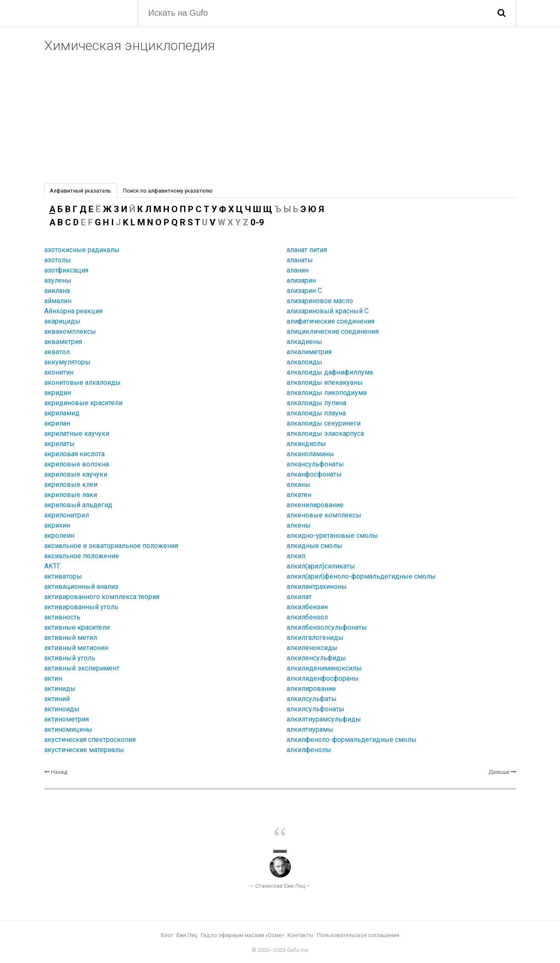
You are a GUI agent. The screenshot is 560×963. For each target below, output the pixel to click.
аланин (298, 270)
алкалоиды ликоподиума (327, 393)
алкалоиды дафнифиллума (330, 372)
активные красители (77, 627)
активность (62, 617)
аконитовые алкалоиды (82, 382)
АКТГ (53, 566)
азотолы (58, 260)
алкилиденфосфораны (323, 678)
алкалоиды (304, 362)
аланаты (300, 260)
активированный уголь (81, 607)
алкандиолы (306, 444)
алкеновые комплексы (324, 515)
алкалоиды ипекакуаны (325, 382)
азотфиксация (66, 270)
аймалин (58, 301)
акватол (57, 352)
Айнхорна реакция (73, 311)
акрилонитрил (67, 515)
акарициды (62, 321)
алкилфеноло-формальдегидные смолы (352, 740)
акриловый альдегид (78, 505)
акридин (58, 393)
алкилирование (311, 689)
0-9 (257, 222)
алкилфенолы (309, 750)
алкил (296, 556)
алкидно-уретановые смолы (332, 535)
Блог (167, 935)
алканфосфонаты (314, 474)
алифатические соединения (331, 321)
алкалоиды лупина (316, 403)
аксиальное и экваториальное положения (111, 546)
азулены (58, 280)
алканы (298, 484)
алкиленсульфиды (316, 658)
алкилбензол (307, 617)
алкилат (299, 597)
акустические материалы (84, 750)
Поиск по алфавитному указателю (168, 191)
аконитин (59, 372)
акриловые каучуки (76, 474)
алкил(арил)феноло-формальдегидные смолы (361, 576)
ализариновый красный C (328, 311)
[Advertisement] (280, 119)
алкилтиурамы (310, 729)
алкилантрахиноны (317, 587)
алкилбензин (307, 607)
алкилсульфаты (312, 699)
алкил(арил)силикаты (321, 566)
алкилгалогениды (315, 638)
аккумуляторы (67, 362)
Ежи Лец (187, 935)
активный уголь (70, 658)
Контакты (300, 935)
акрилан (57, 423)
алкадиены (304, 342)
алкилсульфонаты (316, 709)
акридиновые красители (83, 403)
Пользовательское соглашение (358, 935)
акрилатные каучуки (77, 433)
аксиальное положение (82, 556)
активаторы (63, 576)
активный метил (71, 638)
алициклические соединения (333, 331)
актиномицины (68, 729)
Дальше (499, 772)
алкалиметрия (309, 352)
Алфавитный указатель (80, 191)
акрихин (57, 525)
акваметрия (63, 342)
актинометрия (67, 719)
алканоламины (310, 454)
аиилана (57, 291)
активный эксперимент (82, 668)
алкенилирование (315, 505)
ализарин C (304, 291)
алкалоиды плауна (316, 413)
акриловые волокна (77, 464)
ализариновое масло (320, 301)
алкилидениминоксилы (324, 668)
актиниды (60, 689)
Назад (59, 772)
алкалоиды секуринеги (324, 423)
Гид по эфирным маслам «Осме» (242, 935)
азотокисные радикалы (82, 250)
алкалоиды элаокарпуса (325, 433)
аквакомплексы (70, 331)
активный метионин (76, 648)
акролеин (59, 535)
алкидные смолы (314, 546)
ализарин (301, 280)
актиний (57, 699)
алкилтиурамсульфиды (324, 719)
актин (53, 678)
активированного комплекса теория (102, 597)
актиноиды (62, 709)
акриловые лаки (71, 495)
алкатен (299, 495)
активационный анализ (81, 587)
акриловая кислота (74, 454)
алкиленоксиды (312, 648)
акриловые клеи (71, 484)
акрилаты (60, 444)
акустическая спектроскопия (90, 740)
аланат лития (307, 250)
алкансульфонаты (315, 464)
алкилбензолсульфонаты (327, 627)
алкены (299, 525)
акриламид (62, 413)
